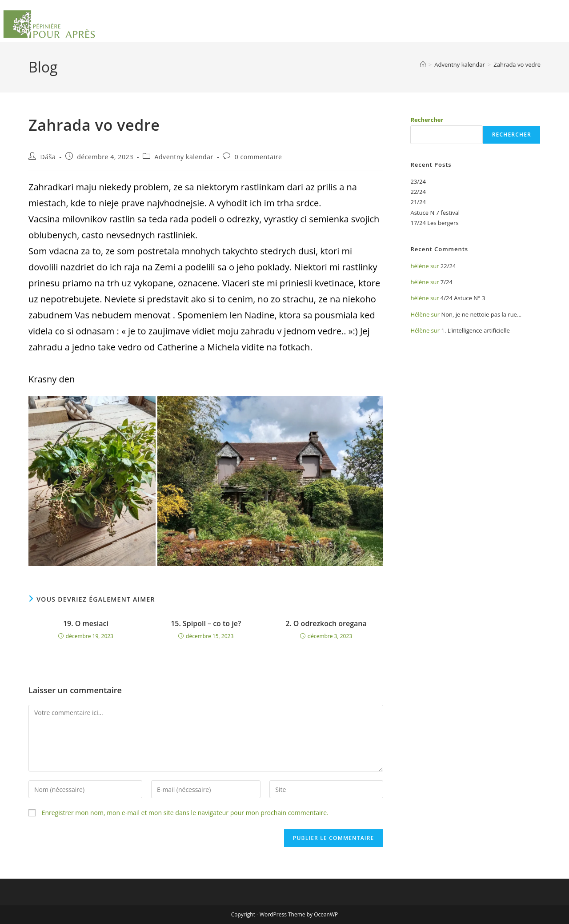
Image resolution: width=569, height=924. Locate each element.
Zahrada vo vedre (517, 64)
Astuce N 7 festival (435, 213)
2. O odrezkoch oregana (326, 623)
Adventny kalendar (184, 157)
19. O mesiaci (86, 623)
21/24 (418, 202)
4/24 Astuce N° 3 (463, 298)
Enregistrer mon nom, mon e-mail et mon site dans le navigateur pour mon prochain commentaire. (185, 813)
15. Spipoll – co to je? (206, 623)
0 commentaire (258, 157)
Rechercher (427, 120)
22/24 (418, 192)
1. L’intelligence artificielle (475, 330)
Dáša (48, 157)
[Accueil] (423, 64)
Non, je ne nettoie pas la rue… (481, 314)
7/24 (447, 282)
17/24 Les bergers (434, 223)
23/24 (418, 181)
